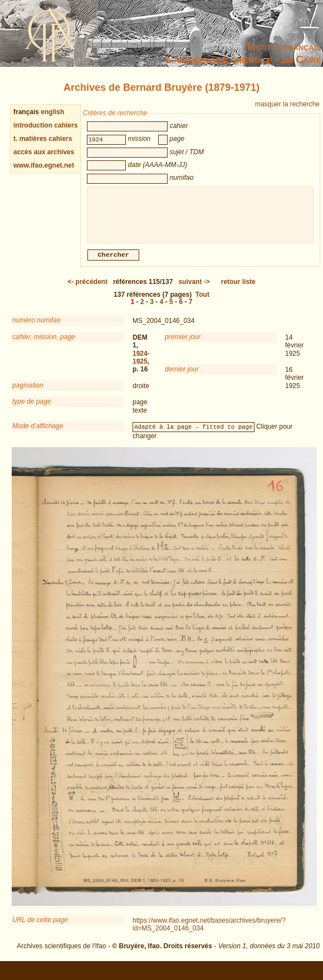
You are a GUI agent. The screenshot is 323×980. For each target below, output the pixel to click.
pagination (28, 392)
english (52, 112)
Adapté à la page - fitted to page (193, 433)
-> (194, 288)
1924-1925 (141, 364)
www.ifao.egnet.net (44, 165)
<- (87, 288)
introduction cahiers (45, 125)
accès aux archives (44, 152)
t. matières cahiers (43, 139)
